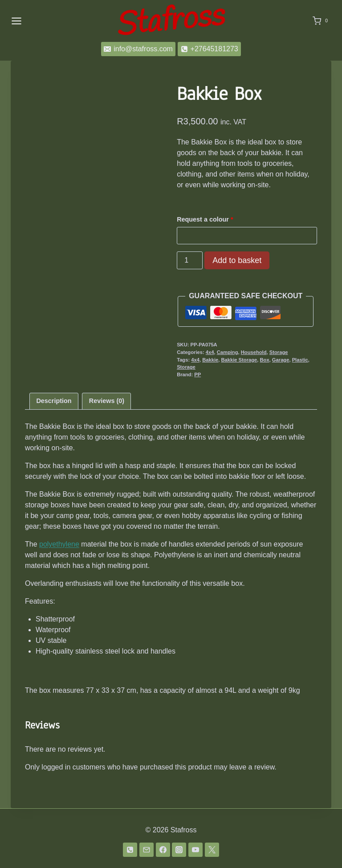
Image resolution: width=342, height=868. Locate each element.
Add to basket (237, 260)
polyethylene (59, 544)
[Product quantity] (190, 260)
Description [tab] (54, 401)
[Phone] (130, 850)
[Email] (147, 850)
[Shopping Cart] (322, 21)
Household (254, 352)
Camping (228, 352)
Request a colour (206, 219)
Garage (281, 360)
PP (197, 374)
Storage (279, 352)
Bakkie (210, 360)
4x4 (210, 352)
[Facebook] (163, 850)
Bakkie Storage (239, 360)
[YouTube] (195, 850)
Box (265, 360)
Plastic (300, 360)
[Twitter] (212, 850)
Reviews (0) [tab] (107, 401)
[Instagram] (179, 850)
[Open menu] (16, 21)
